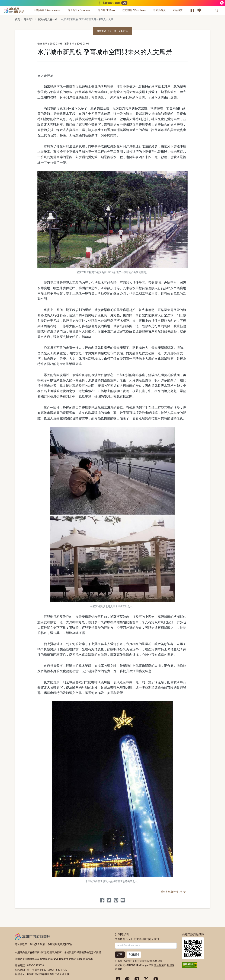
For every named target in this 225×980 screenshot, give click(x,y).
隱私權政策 (21, 944)
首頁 (17, 19)
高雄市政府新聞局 (33, 936)
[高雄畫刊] (14, 10)
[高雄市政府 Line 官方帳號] (199, 10)
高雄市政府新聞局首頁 (193, 948)
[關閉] (222, 3)
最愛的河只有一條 (47, 19)
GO (124, 3)
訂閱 (120, 954)
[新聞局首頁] (159, 10)
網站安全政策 (37, 944)
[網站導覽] (178, 10)
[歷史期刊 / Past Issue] (134, 10)
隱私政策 (159, 965)
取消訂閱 (134, 954)
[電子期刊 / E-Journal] (79, 10)
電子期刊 (29, 19)
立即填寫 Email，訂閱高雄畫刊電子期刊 (137, 939)
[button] (216, 10)
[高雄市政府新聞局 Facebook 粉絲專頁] (192, 10)
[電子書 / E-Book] (106, 10)
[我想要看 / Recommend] (47, 10)
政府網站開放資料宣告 (60, 944)
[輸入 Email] (146, 946)
